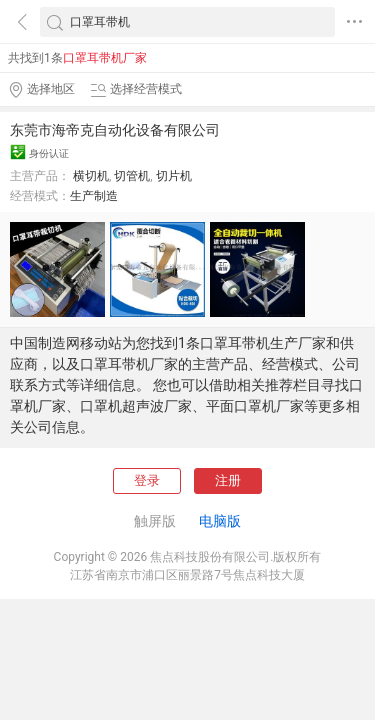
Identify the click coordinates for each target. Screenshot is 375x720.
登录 (147, 480)
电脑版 (220, 521)
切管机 (132, 176)
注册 (228, 480)
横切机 (91, 176)
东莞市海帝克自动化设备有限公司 (115, 130)
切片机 (174, 176)
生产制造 (94, 196)
